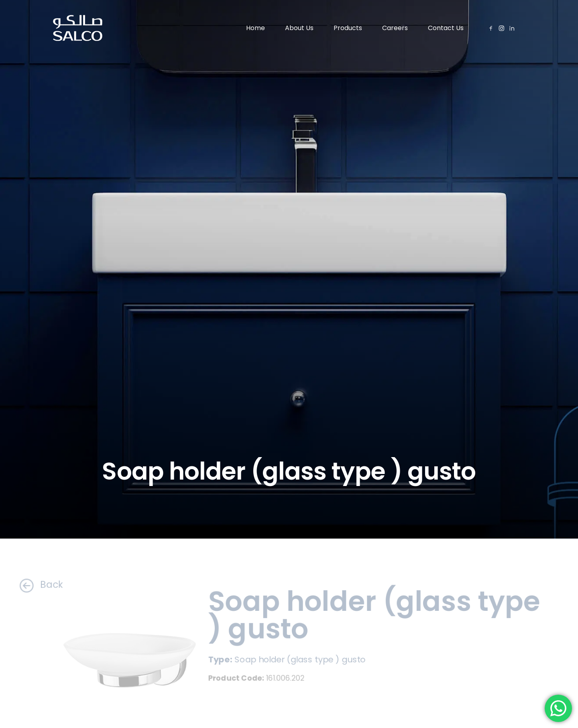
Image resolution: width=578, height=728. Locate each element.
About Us (299, 28)
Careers (395, 28)
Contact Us (446, 28)
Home (255, 28)
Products (348, 28)
